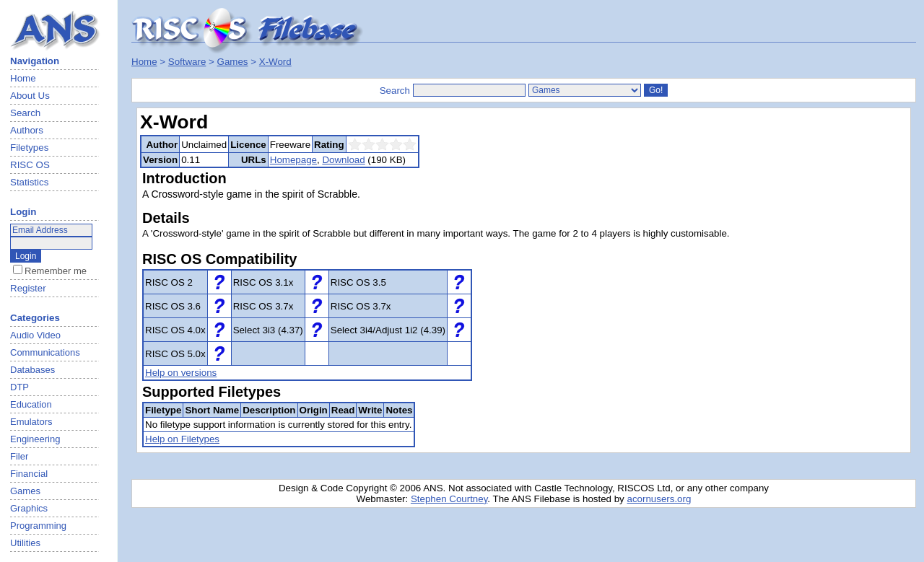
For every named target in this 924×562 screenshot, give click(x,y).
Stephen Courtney (449, 499)
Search (25, 113)
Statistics (29, 182)
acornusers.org (659, 499)
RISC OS (30, 165)
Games (233, 62)
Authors (27, 130)
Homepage (293, 160)
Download (343, 160)
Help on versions (181, 373)
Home (23, 78)
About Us (30, 96)
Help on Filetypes (182, 439)
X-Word (275, 62)
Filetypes (29, 148)
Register (28, 288)
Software (187, 62)
